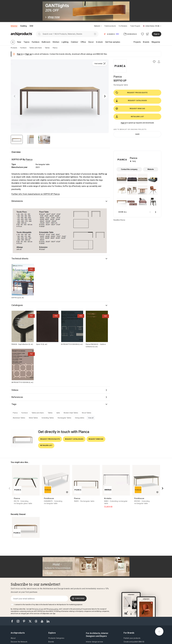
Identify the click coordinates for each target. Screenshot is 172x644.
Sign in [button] (157, 34)
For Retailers (123, 26)
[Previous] (15, 96)
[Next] (105, 96)
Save (137, 134)
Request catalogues (131, 101)
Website (151, 169)
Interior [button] (14, 26)
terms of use (39, 609)
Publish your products (132, 638)
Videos (15, 390)
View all (91, 418)
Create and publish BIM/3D (134, 642)
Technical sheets (20, 259)
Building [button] (23, 26)
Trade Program (135, 26)
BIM (31, 26)
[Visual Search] (95, 34)
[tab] (101, 26)
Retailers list (130, 117)
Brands (51, 642)
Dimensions (17, 201)
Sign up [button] (29, 54)
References (17, 397)
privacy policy (54, 609)
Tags (14, 404)
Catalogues (17, 305)
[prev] (150, 212)
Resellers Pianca (119, 220)
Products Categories (56, 638)
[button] (98, 26)
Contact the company (129, 169)
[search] (39, 34)
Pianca (118, 77)
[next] (156, 212)
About (13, 638)
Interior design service (95, 642)
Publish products (110, 26)
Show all (123, 212)
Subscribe (78, 598)
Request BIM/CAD (130, 109)
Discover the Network (19, 642)
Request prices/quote (132, 93)
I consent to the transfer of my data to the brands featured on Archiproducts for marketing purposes (48, 605)
